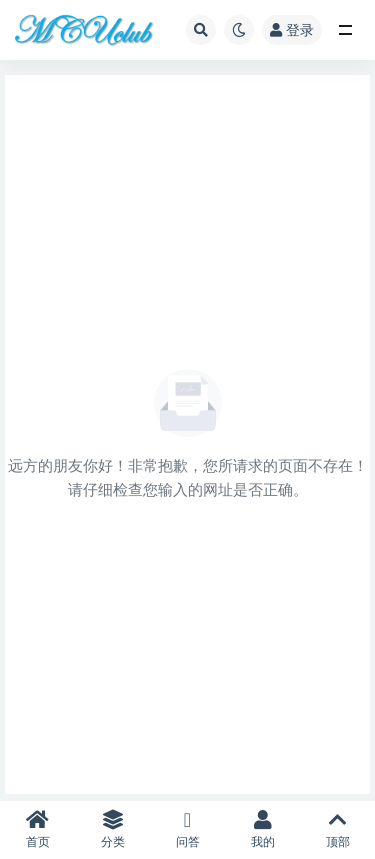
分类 (112, 829)
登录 (292, 29)
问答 (187, 829)
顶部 (337, 829)
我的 (262, 829)
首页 (37, 829)
